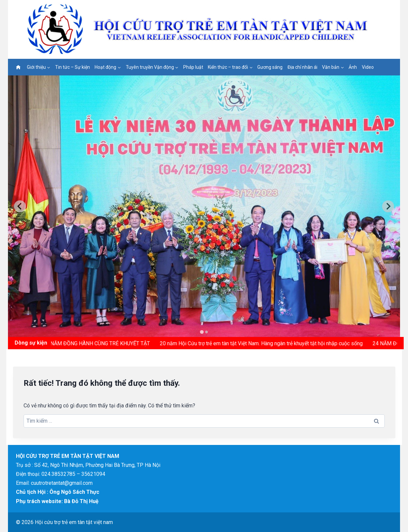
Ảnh (353, 67)
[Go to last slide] (20, 206)
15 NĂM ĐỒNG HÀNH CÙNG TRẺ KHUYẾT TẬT (99, 343)
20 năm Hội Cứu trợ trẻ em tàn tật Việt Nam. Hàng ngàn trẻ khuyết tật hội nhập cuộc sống (263, 343)
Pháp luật (193, 67)
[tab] (202, 332)
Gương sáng (270, 67)
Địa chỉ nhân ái (302, 67)
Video (368, 67)
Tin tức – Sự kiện (73, 67)
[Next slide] (388, 206)
